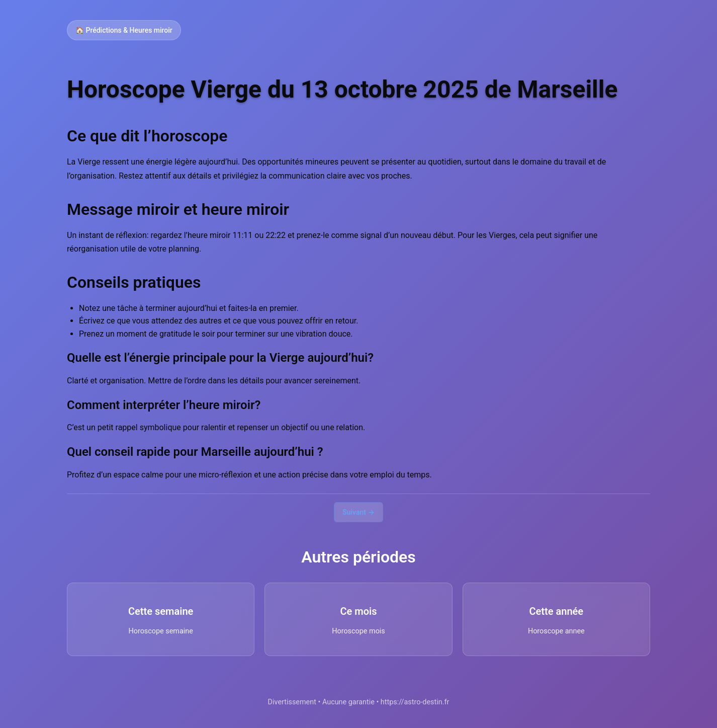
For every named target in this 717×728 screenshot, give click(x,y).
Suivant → (359, 512)
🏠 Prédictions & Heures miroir (124, 30)
